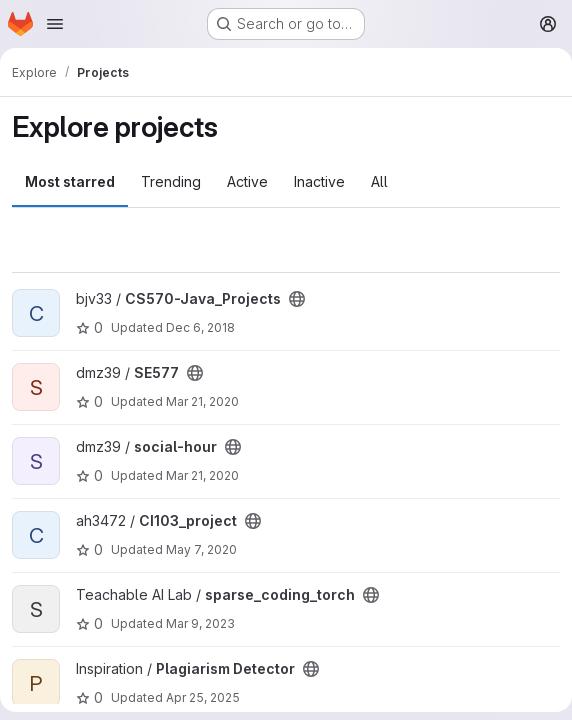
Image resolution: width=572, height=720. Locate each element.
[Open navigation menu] (55, 24)
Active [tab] (247, 181)
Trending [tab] (171, 181)
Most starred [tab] (70, 181)
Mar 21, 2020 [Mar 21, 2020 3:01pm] (202, 401)
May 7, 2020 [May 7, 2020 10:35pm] (201, 549)
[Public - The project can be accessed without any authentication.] (297, 299)
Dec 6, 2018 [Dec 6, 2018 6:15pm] (200, 327)
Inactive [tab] (319, 181)
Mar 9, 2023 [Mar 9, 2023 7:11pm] (200, 623)
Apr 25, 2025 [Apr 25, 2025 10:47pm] (203, 697)
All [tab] (379, 181)
